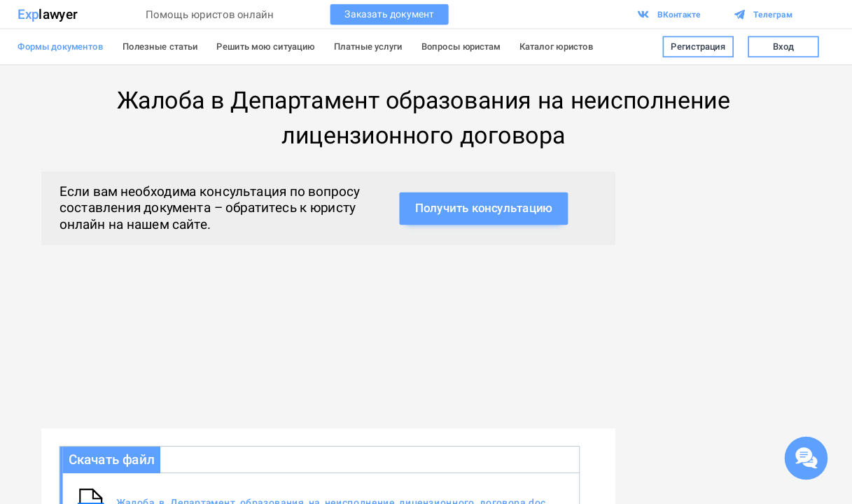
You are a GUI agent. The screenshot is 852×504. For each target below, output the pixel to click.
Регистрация (698, 47)
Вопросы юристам (461, 47)
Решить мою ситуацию (265, 47)
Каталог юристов (557, 47)
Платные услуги (368, 47)
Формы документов (60, 47)
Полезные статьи (160, 47)
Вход (783, 47)
